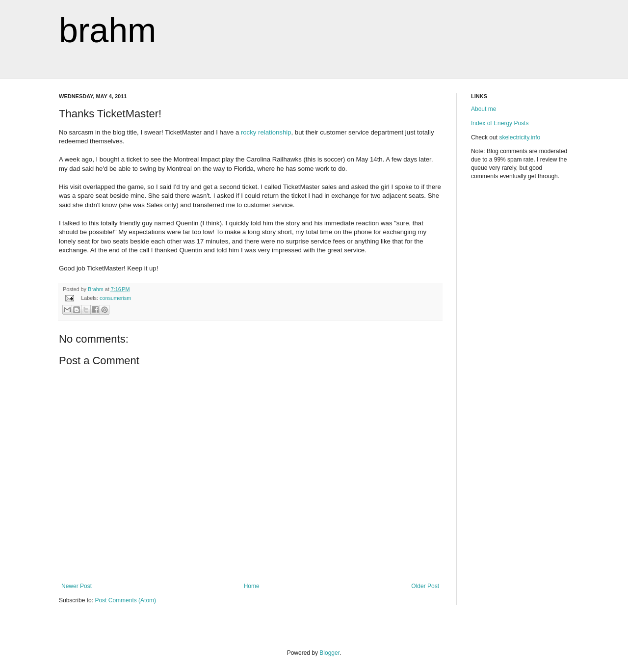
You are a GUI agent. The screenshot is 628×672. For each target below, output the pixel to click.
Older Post (425, 586)
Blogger (329, 653)
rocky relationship (266, 132)
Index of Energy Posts (500, 123)
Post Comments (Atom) (125, 600)
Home (252, 586)
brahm (107, 30)
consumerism (115, 298)
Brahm (96, 289)
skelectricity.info (520, 137)
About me (484, 109)
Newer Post (77, 586)
